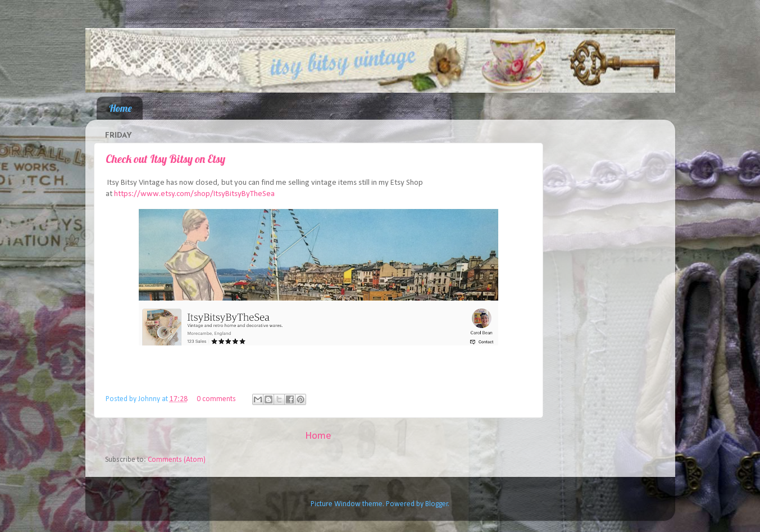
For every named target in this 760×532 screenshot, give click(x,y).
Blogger (437, 504)
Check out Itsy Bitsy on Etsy (165, 159)
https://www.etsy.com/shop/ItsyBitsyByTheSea (194, 194)
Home (120, 108)
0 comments (216, 399)
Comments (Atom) (177, 460)
